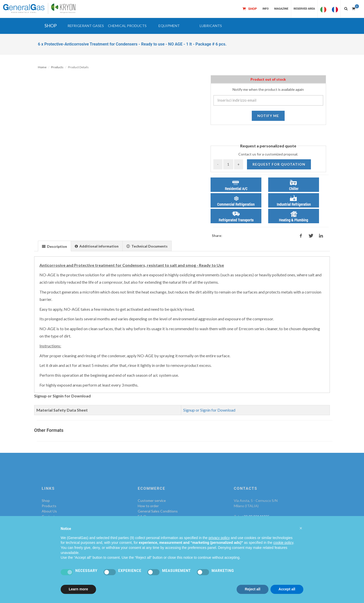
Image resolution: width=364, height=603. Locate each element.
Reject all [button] (252, 589)
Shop (46, 500)
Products (57, 67)
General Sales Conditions (158, 511)
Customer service (152, 500)
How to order (148, 506)
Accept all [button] (287, 589)
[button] (86, 26)
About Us (49, 511)
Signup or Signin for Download (209, 410)
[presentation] (54, 246)
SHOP (51, 26)
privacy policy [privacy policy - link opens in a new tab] (219, 538)
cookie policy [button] (283, 543)
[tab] (54, 246)
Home (42, 67)
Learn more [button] (78, 589)
